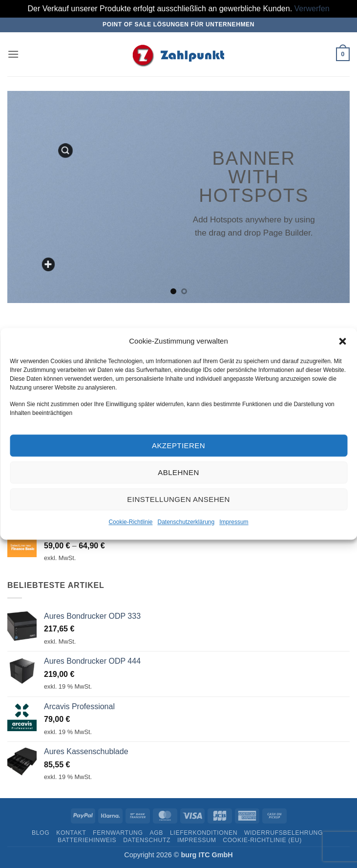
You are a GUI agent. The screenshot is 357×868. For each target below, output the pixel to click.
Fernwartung (118, 833)
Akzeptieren (178, 445)
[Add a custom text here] (49, 264)
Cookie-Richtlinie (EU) (262, 840)
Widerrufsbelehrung (283, 833)
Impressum (234, 522)
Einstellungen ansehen (178, 499)
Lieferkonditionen (204, 833)
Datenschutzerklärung (186, 522)
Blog (41, 833)
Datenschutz (147, 840)
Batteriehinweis (87, 840)
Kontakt (71, 833)
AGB (156, 833)
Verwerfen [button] (312, 9)
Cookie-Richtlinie (130, 522)
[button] (342, 341)
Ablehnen (178, 472)
